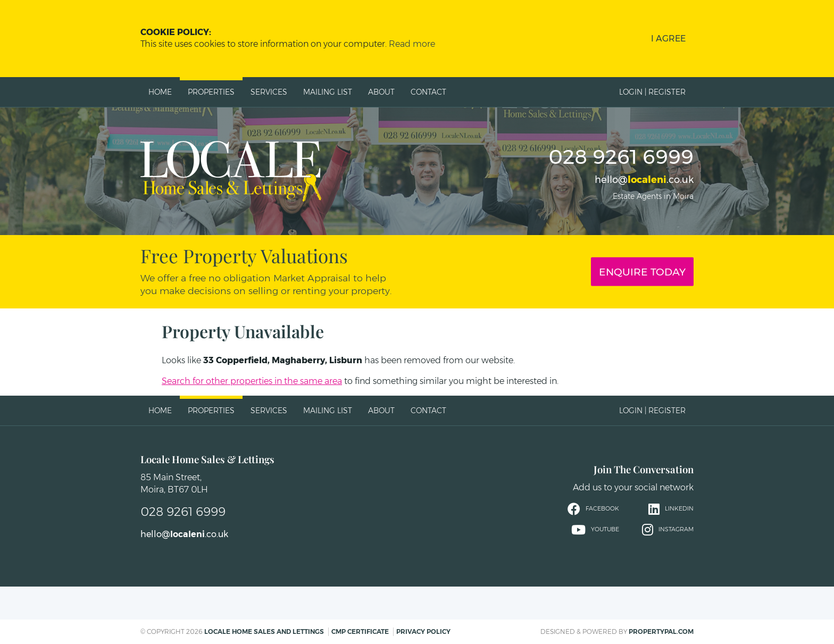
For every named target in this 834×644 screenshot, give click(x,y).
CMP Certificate (360, 632)
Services (269, 92)
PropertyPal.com (661, 632)
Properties (211, 92)
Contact (428, 92)
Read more (412, 44)
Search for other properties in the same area (252, 381)
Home (160, 92)
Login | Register (652, 92)
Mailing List (328, 92)
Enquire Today (642, 272)
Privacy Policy (423, 632)
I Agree (668, 39)
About (381, 92)
